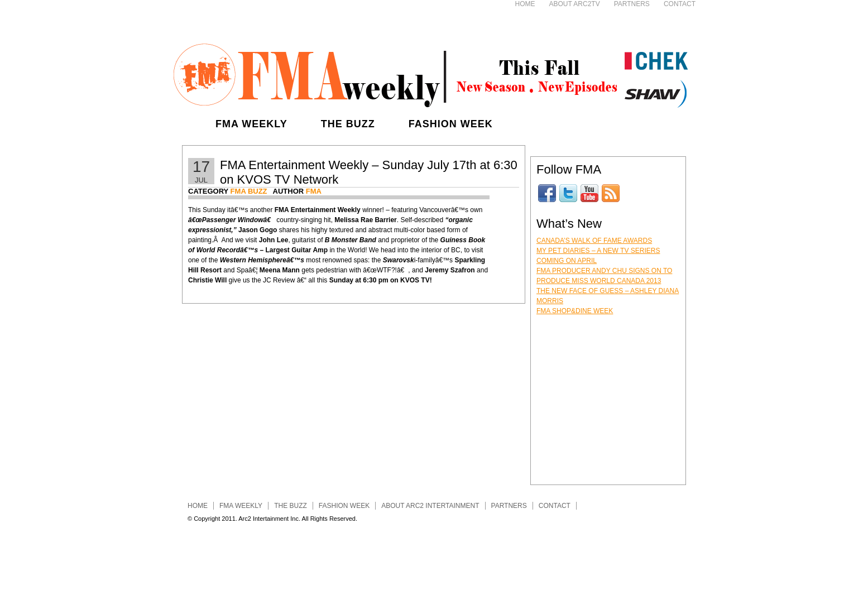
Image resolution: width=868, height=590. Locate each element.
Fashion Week (451, 124)
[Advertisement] (352, 17)
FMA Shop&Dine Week (575, 311)
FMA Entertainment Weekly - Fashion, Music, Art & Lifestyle (430, 73)
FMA (314, 191)
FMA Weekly (251, 124)
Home (525, 4)
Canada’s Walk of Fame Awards (594, 241)
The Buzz (348, 124)
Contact (680, 4)
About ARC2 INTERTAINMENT (430, 506)
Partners (632, 4)
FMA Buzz (249, 191)
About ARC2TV (575, 4)
